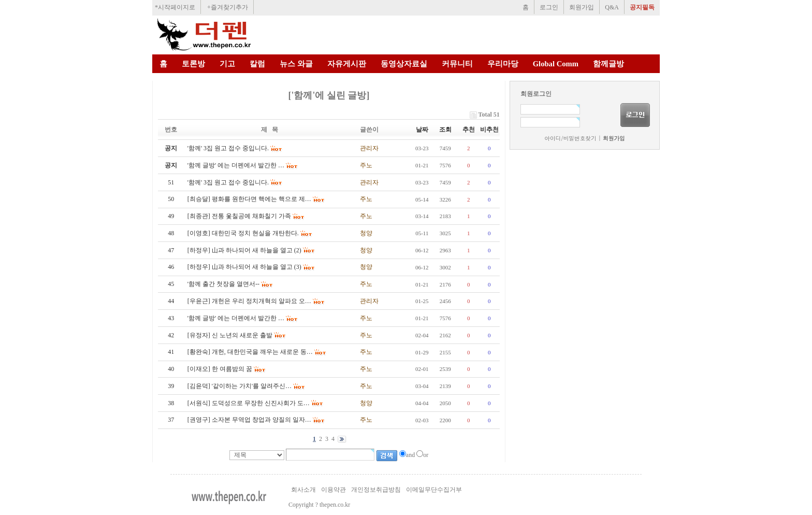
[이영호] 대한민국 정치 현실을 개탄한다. (243, 233)
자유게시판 (347, 64)
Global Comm (556, 64)
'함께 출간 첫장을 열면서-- (223, 284)
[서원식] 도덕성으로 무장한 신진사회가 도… (249, 403)
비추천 (489, 130)
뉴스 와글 (296, 64)
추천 (469, 130)
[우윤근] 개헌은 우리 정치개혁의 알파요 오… (249, 301)
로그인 (549, 7)
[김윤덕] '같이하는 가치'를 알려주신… (240, 386)
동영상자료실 (404, 64)
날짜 (422, 130)
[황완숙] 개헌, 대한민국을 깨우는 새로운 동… (250, 352)
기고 (227, 64)
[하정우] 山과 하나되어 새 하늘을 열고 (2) (244, 250)
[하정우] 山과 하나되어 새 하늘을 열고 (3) (244, 267)
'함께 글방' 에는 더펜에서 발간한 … (236, 318)
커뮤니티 (457, 64)
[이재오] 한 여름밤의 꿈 (220, 369)
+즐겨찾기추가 (228, 7)
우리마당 (503, 64)
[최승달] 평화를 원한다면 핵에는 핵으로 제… (249, 199)
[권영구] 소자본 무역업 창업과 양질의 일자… (249, 420)
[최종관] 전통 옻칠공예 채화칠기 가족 (239, 216)
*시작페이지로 (175, 7)
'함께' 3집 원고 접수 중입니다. (228, 182)
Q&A (612, 7)
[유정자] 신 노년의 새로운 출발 (230, 335)
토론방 (193, 64)
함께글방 (608, 64)
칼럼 (257, 64)
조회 (445, 130)
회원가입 (582, 7)
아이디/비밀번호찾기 (570, 138)
